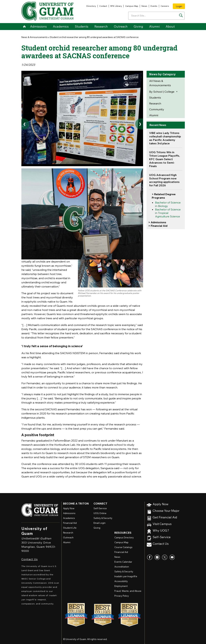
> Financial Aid (158, 226)
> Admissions (157, 222)
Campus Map (132, 6)
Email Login (100, 523)
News (144, 6)
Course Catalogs (123, 547)
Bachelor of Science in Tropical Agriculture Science (168, 213)
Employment (121, 586)
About (170, 26)
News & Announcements (35, 37)
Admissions (38, 26)
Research (101, 26)
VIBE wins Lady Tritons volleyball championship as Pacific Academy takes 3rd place (165, 138)
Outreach (121, 26)
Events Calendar (123, 562)
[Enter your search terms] (156, 16)
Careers (165, 6)
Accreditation (122, 567)
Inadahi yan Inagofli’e (126, 576)
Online (100, 513)
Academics (61, 26)
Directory (91, 6)
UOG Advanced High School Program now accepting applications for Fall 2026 (164, 180)
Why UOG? (161, 531)
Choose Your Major (166, 511)
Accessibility (121, 581)
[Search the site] (181, 15)
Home (24, 27)
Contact (103, 6)
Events (154, 6)
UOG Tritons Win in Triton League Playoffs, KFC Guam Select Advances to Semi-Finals (165, 159)
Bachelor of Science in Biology (168, 204)
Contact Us (30, 559)
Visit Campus (162, 524)
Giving (138, 26)
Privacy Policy (122, 596)
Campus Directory (124, 537)
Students (82, 26)
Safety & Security (103, 518)
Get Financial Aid (165, 517)
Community (157, 109)
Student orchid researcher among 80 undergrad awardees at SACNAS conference (94, 37)
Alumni (154, 26)
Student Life (70, 528)
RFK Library (116, 6)
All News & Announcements (160, 83)
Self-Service (162, 537)
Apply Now (161, 504)
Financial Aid (70, 523)
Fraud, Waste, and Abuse (128, 591)
